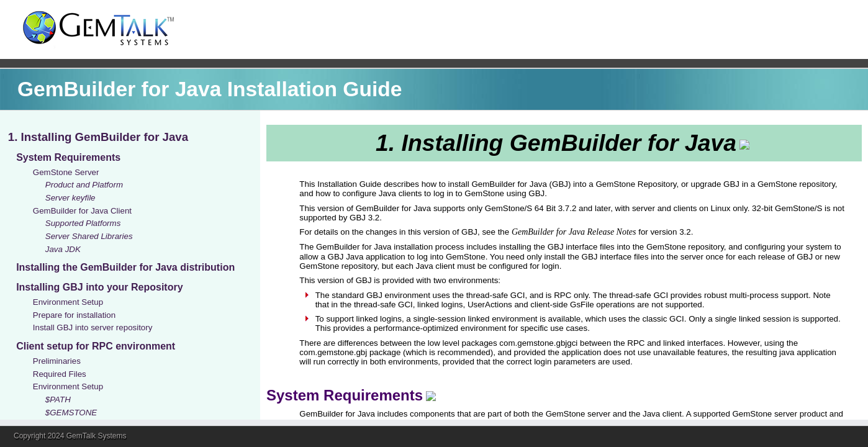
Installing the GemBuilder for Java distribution (125, 267)
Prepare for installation (74, 315)
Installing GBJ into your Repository (99, 287)
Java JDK (63, 249)
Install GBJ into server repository (93, 327)
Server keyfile (70, 198)
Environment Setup (68, 302)
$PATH (58, 400)
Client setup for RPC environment (96, 346)
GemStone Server (66, 172)
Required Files (60, 374)
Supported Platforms (83, 223)
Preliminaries (57, 361)
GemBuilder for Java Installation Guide (210, 89)
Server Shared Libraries (89, 236)
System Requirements (68, 157)
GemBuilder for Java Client (82, 211)
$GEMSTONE (71, 413)
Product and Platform (84, 185)
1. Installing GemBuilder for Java (98, 137)
